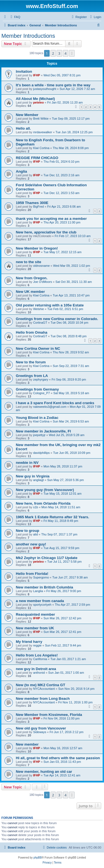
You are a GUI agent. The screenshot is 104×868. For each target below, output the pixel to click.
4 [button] (66, 53)
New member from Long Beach (43, 699)
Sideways (40, 732)
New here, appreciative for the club (46, 232)
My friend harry (29, 642)
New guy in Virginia (33, 476)
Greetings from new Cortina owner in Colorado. (57, 319)
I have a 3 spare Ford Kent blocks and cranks (55, 403)
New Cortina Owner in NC (38, 349)
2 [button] (53, 53)
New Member (27, 115)
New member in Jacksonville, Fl (43, 431)
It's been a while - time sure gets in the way (53, 85)
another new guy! (31, 544)
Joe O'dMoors (42, 282)
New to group (27, 531)
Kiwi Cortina (41, 148)
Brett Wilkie (41, 119)
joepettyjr (39, 435)
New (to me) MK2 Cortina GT (40, 685)
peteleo (38, 102)
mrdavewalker (42, 132)
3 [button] (59, 53)
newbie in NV (27, 463)
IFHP (36, 75)
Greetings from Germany (37, 389)
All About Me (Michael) (35, 99)
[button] (72, 53)
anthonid (39, 673)
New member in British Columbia (45, 587)
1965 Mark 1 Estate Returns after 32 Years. (52, 517)
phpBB (38, 858)
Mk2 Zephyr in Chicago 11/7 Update (47, 558)
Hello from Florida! (32, 574)
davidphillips (41, 453)
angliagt (38, 480)
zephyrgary (40, 379)
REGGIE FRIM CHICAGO (37, 158)
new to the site (29, 262)
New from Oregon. (32, 278)
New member (27, 744)
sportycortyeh (42, 605)
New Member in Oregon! (37, 248)
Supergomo (41, 577)
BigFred (38, 207)
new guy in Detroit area (36, 669)
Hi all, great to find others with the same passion (58, 758)
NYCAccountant (44, 689)
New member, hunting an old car (44, 772)
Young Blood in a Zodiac (37, 418)
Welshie (38, 309)
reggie (37, 645)
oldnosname (41, 266)
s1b (35, 507)
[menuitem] (15, 17)
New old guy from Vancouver (41, 728)
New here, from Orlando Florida (43, 503)
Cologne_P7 (41, 393)
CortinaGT (40, 323)
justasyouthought (45, 89)
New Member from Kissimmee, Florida (49, 715)
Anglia (21, 171)
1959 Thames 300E (32, 203)
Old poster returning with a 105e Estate (50, 305)
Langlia (38, 591)
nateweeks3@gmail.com (50, 407)
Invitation (24, 71)
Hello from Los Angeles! (37, 655)
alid (35, 534)
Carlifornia (40, 659)
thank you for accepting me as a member (51, 219)
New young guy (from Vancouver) (45, 490)
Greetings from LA (32, 376)
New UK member (30, 292)
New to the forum (31, 362)
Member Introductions (28, 36)
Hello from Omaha (32, 332)
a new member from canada (40, 601)
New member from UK (35, 628)
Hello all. (23, 128)
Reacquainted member (35, 614)
